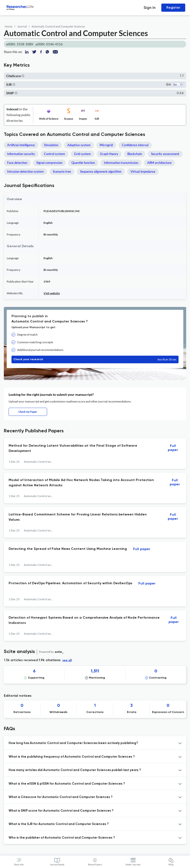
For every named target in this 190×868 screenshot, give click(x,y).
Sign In (150, 8)
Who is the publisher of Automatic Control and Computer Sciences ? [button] (62, 838)
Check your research (95, 359)
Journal (22, 26)
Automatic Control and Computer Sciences (58, 26)
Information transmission (121, 163)
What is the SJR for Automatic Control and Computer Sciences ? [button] (59, 824)
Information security (21, 154)
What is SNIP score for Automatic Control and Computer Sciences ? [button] (61, 811)
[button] (23, 76)
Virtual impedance (143, 171)
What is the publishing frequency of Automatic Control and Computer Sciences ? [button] (72, 757)
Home (9, 26)
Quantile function (83, 163)
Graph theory (109, 154)
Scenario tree (62, 171)
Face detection (17, 163)
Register (173, 8)
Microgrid (106, 145)
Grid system (82, 154)
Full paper (173, 448)
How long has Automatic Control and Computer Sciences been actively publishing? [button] (73, 743)
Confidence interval (135, 145)
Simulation (51, 145)
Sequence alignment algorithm (101, 171)
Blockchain (135, 154)
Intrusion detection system (25, 171)
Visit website (52, 293)
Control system (54, 154)
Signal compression (49, 163)
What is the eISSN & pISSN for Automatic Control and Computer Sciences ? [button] (67, 784)
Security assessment (165, 154)
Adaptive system (79, 145)
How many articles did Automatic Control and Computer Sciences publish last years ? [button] (75, 770)
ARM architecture (159, 163)
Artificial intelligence (21, 145)
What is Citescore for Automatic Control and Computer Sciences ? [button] (61, 797)
